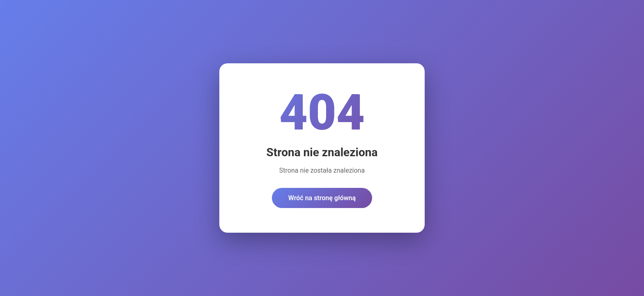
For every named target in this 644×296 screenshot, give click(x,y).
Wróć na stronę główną (322, 198)
